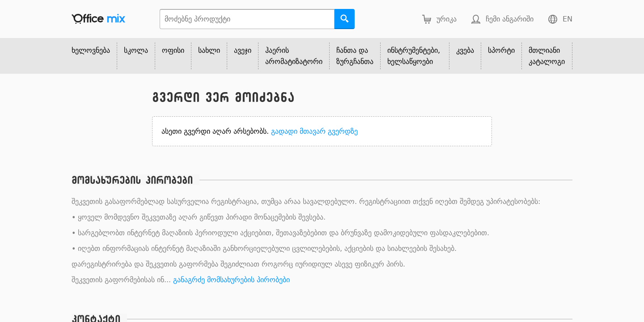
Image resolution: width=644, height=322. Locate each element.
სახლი (209, 50)
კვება (465, 50)
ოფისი (173, 50)
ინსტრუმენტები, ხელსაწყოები (414, 56)
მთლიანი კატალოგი (547, 56)
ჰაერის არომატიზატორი (294, 56)
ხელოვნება (91, 50)
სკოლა (136, 50)
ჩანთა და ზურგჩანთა (355, 56)
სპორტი (501, 50)
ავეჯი (243, 50)
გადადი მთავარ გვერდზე (314, 131)
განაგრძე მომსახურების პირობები (231, 280)
